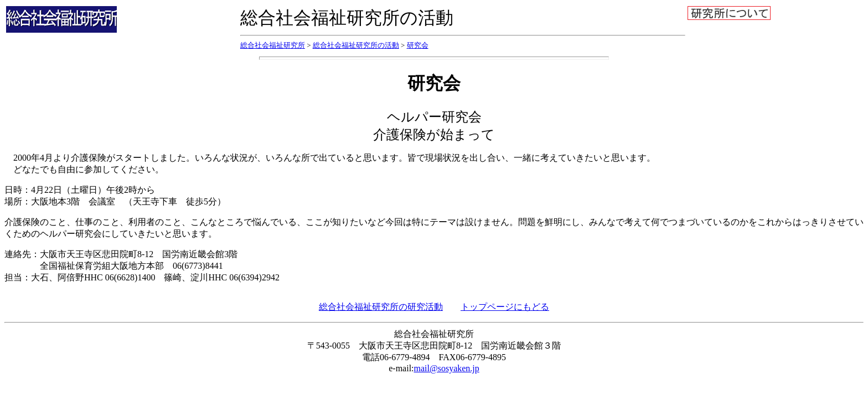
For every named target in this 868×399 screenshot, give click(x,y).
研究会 (418, 45)
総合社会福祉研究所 (273, 45)
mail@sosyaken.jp (447, 368)
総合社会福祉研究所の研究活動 (381, 307)
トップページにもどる (505, 307)
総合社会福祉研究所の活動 (356, 45)
